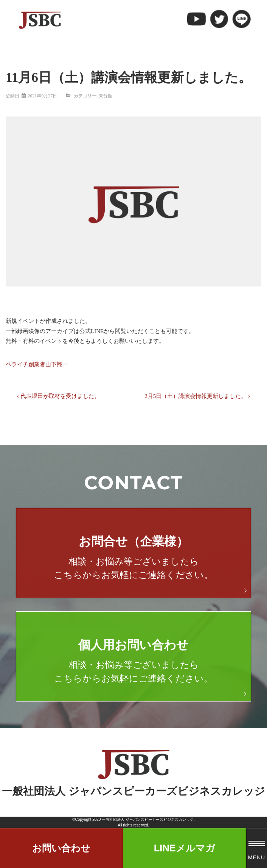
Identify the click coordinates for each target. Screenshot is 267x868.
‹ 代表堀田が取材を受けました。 (58, 396)
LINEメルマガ (185, 848)
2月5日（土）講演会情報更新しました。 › (197, 396)
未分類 (106, 96)
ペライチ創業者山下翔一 (37, 364)
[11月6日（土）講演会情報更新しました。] (42, 96)
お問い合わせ (61, 848)
